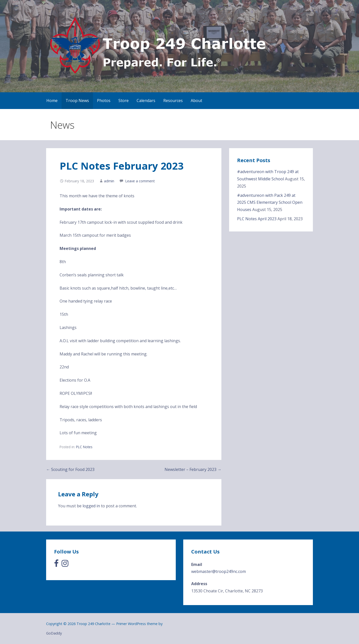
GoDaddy (54, 633)
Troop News (77, 101)
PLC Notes (84, 447)
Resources (173, 101)
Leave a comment (140, 181)
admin (109, 181)
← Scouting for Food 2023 (70, 469)
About (196, 101)
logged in (91, 506)
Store (124, 101)
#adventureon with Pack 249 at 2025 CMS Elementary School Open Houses (270, 203)
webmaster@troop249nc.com (219, 571)
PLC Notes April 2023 (257, 219)
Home (52, 101)
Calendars (146, 101)
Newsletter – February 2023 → (193, 469)
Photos (104, 101)
